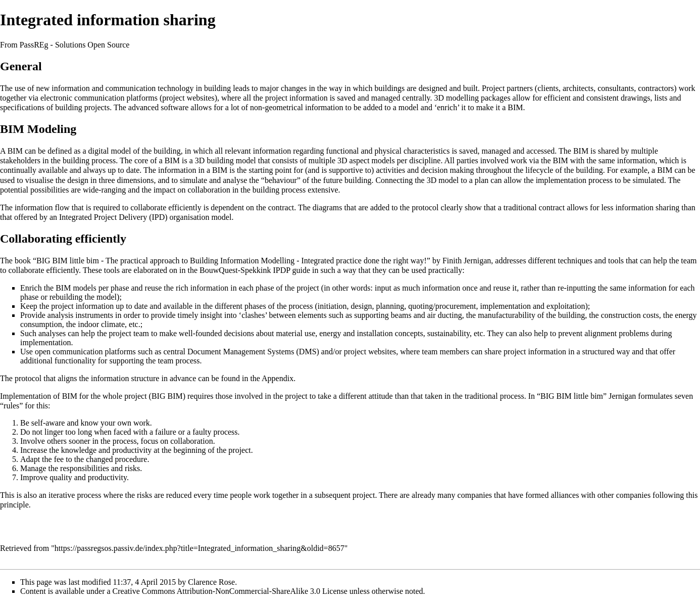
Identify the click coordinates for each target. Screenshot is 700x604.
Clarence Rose (211, 582)
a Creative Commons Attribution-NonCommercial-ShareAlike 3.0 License (227, 591)
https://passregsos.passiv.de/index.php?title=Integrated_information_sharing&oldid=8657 (199, 548)
